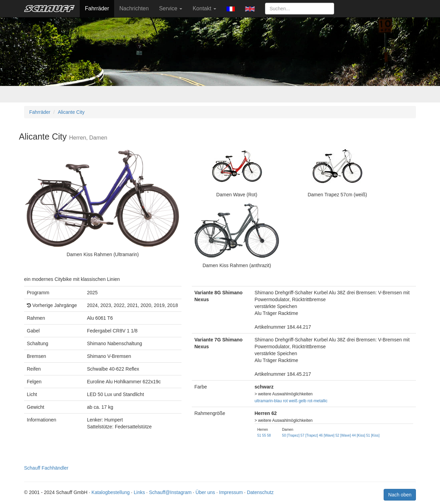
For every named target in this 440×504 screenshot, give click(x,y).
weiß (293, 401)
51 (259, 435)
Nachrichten (134, 8)
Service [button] (171, 8)
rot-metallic (318, 401)
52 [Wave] (343, 435)
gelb (302, 401)
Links (139, 492)
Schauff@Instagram (170, 492)
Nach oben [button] (400, 495)
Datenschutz (260, 492)
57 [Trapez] (309, 435)
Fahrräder (97, 8)
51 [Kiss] (373, 435)
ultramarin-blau (268, 401)
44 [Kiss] (359, 435)
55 (264, 435)
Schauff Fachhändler (46, 468)
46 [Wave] (327, 435)
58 (269, 435)
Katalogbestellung (111, 492)
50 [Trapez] (291, 435)
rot (285, 401)
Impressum (231, 492)
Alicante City (71, 112)
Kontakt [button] (204, 8)
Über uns (205, 492)
